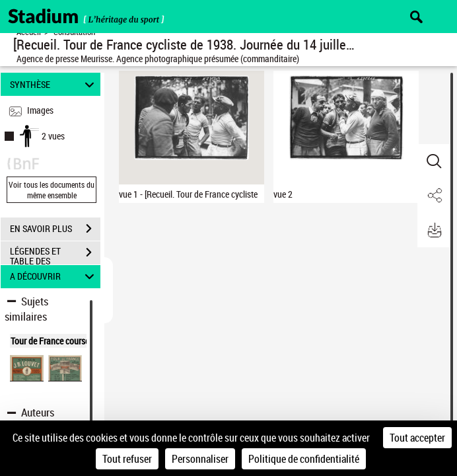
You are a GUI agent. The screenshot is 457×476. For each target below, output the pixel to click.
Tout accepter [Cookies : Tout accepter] (417, 438)
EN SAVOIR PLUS (55, 229)
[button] (434, 161)
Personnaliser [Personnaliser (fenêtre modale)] (200, 459)
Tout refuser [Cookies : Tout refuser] (127, 459)
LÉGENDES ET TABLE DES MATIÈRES (55, 254)
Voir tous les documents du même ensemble (52, 190)
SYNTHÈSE (54, 84)
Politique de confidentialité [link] (304, 459)
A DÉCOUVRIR (54, 277)
